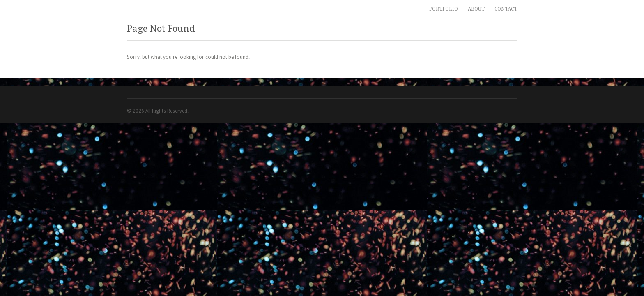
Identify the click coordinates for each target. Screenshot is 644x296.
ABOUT (476, 9)
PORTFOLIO (444, 9)
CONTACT (506, 9)
